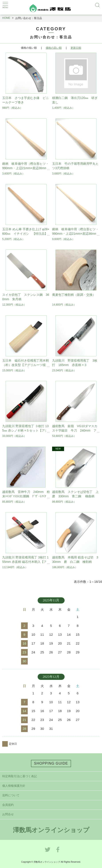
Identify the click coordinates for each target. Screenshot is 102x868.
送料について (11, 795)
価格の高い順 (54, 48)
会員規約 (8, 805)
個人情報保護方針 (14, 786)
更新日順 (76, 48)
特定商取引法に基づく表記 (20, 776)
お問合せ (8, 814)
